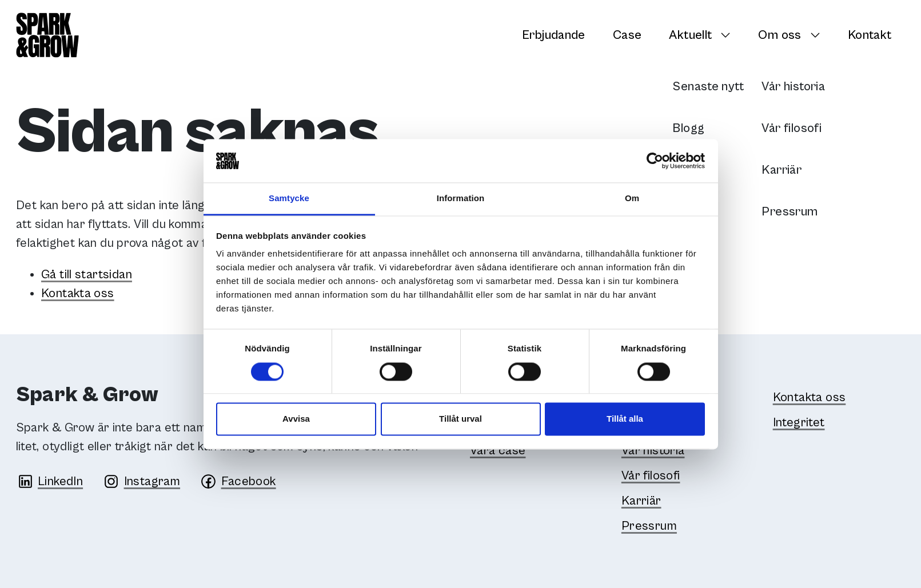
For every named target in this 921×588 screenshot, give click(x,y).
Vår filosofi (651, 476)
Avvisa (296, 419)
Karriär (641, 501)
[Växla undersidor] (729, 35)
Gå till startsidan (87, 275)
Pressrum (649, 526)
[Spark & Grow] (47, 35)
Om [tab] (632, 199)
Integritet (799, 423)
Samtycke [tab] (289, 199)
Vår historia (653, 451)
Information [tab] (461, 199)
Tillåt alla (625, 419)
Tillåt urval (460, 419)
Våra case (498, 451)
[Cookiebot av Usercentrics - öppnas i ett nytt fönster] (655, 161)
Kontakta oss (78, 293)
